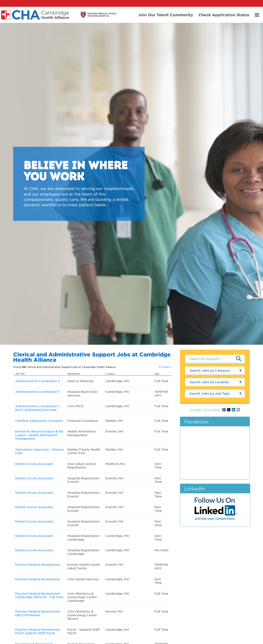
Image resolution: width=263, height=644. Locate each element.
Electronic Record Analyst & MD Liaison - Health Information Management (39, 435)
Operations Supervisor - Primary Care (40, 451)
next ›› (168, 367)
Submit (239, 359)
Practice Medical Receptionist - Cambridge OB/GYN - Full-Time (39, 595)
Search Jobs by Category (210, 370)
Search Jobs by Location (209, 382)
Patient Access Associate (34, 464)
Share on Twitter (229, 410)
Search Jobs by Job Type (210, 393)
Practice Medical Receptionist (38, 564)
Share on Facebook (224, 410)
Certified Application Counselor (39, 421)
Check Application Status (224, 15)
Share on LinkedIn (233, 410)
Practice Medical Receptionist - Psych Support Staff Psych (39, 631)
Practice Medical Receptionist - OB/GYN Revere (39, 613)
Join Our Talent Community (166, 15)
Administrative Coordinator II (37, 381)
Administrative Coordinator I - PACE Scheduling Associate (38, 408)
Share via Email (238, 410)
